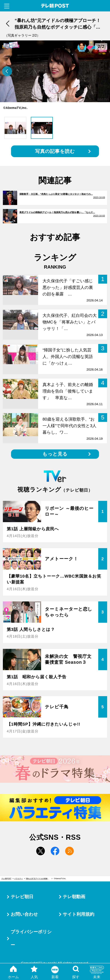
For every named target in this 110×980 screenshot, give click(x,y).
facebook (55, 851)
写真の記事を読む (55, 151)
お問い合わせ (24, 914)
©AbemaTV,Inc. (60, 879)
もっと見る (55, 454)
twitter (41, 851)
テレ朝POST (55, 6)
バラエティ (18, 879)
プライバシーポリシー (31, 938)
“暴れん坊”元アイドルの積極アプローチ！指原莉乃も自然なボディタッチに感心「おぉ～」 (39, 879)
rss (69, 851)
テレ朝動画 (74, 897)
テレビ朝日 (22, 897)
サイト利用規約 (78, 914)
